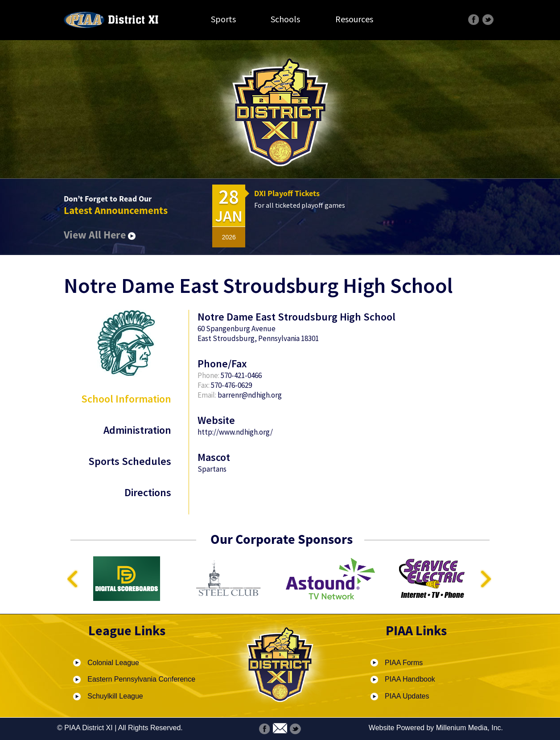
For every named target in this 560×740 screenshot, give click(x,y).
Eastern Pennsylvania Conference (141, 679)
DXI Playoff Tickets (287, 193)
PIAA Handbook (410, 679)
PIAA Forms (404, 663)
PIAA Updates (407, 696)
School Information (126, 399)
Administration (137, 430)
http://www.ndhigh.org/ (235, 432)
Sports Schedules (130, 461)
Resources (354, 19)
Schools (285, 19)
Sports (223, 19)
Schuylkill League (115, 696)
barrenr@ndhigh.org (250, 395)
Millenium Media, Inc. (469, 728)
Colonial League (113, 663)
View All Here (100, 235)
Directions (148, 492)
